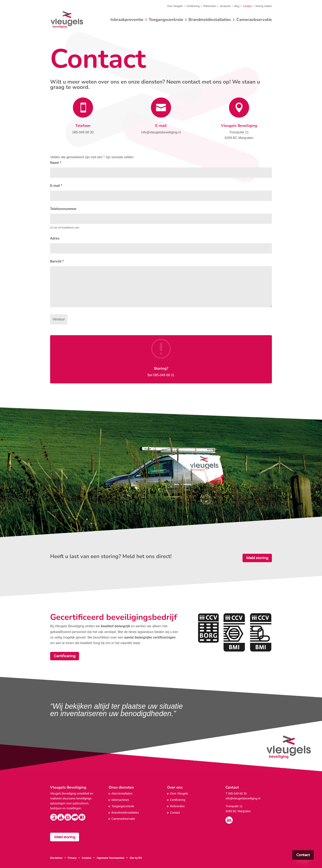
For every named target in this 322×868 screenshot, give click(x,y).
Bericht (57, 261)
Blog (237, 6)
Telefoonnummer (63, 209)
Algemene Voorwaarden (110, 858)
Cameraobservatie (254, 20)
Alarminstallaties (122, 793)
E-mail (161, 126)
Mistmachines (120, 800)
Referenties (210, 6)
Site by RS (136, 858)
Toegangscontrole (166, 20)
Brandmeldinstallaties (210, 20)
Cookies (87, 858)
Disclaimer (56, 858)
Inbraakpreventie (127, 20)
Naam (56, 163)
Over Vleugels (175, 6)
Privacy (72, 858)
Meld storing (257, 558)
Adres (55, 238)
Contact (247, 6)
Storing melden (264, 6)
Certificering (193, 6)
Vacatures (225, 6)
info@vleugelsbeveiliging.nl (243, 798)
